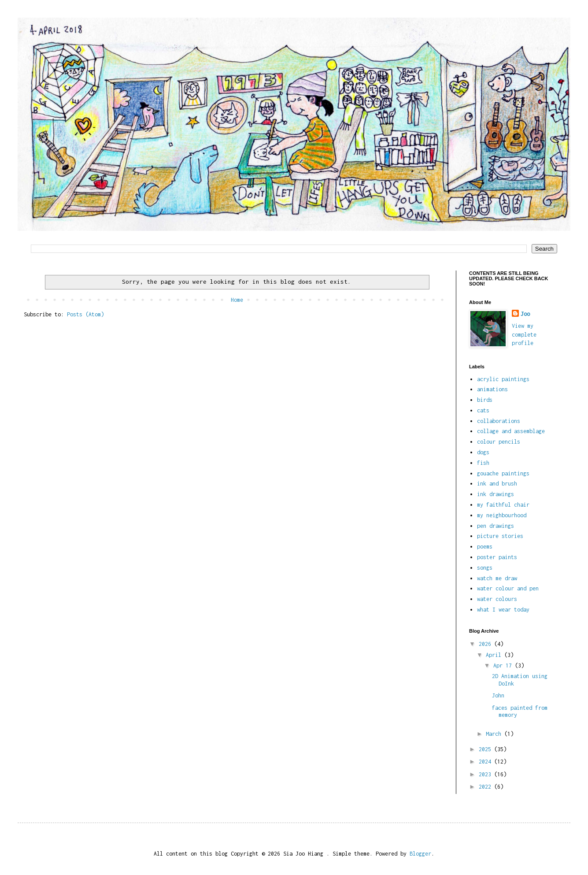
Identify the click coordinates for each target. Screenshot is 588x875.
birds (485, 400)
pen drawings (496, 526)
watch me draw (497, 578)
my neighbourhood (502, 515)
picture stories (500, 536)
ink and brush (497, 484)
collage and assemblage (511, 431)
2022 (486, 787)
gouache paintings (503, 473)
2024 (486, 762)
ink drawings (496, 494)
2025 (486, 749)
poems (485, 547)
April (495, 655)
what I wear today (503, 610)
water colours (497, 599)
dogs (483, 452)
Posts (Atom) (85, 314)
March (495, 734)
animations (492, 389)
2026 (486, 644)
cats (483, 410)
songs (485, 568)
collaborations (499, 421)
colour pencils (499, 442)
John (498, 695)
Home (237, 300)
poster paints (497, 557)
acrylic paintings (503, 379)
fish (483, 463)
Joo (525, 314)
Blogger (420, 854)
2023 (486, 774)
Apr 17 (504, 666)
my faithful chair (503, 505)
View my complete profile (524, 334)
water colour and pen (508, 588)
